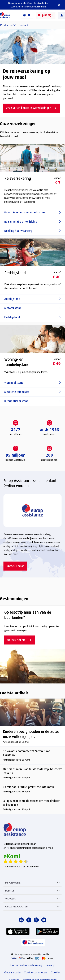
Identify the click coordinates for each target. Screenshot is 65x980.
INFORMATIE (13, 883)
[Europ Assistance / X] (36, 920)
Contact (23, 25)
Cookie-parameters (36, 972)
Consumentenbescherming (26, 965)
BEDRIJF (10, 891)
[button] (27, 15)
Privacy (50, 965)
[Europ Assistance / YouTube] (44, 920)
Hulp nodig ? (46, 15)
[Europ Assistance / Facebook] (29, 920)
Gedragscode (12, 972)
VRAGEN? (11, 899)
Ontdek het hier (20, 640)
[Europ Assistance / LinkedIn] (21, 920)
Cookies (56, 972)
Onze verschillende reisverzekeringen (31, 108)
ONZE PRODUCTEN (17, 906)
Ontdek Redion (15, 566)
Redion (42, 6)
